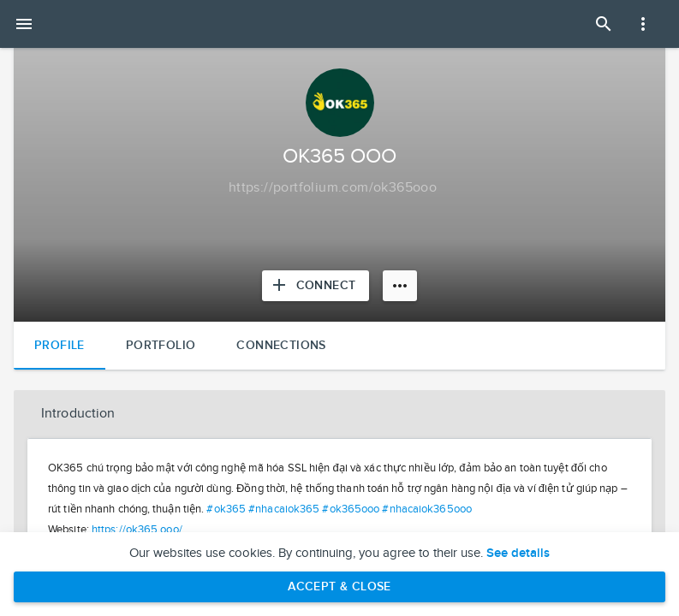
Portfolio (161, 345)
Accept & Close (339, 586)
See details (518, 554)
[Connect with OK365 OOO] (316, 286)
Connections (281, 345)
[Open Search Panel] (604, 24)
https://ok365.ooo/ (137, 530)
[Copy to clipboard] (333, 188)
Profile (60, 345)
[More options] (400, 286)
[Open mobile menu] (24, 24)
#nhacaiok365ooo (427, 509)
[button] (339, 414)
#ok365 (226, 509)
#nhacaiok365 (284, 509)
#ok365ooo (351, 509)
